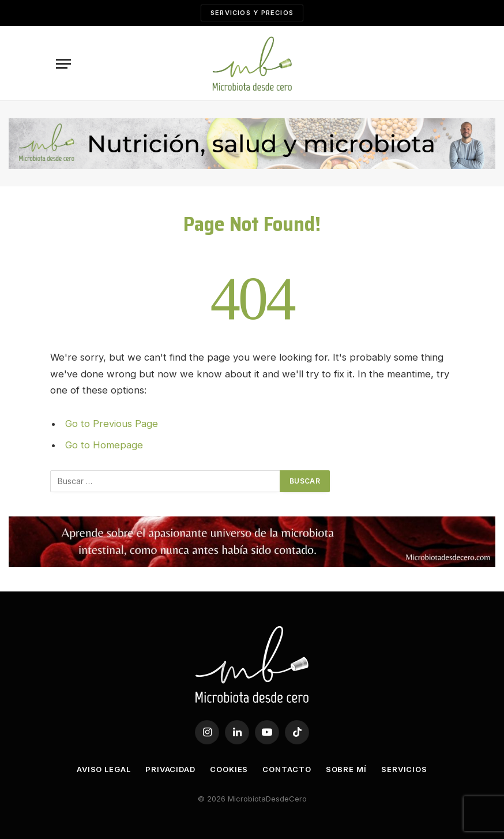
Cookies (229, 769)
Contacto (287, 769)
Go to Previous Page (112, 424)
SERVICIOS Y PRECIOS (252, 13)
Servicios (404, 769)
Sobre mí (346, 769)
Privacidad (170, 769)
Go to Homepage (104, 445)
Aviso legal (104, 769)
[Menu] (63, 64)
